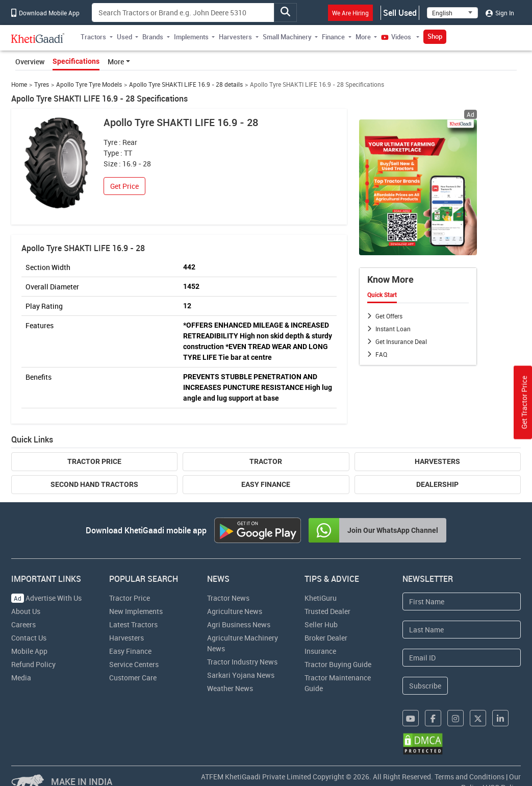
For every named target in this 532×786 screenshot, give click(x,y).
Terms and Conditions (470, 777)
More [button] (363, 37)
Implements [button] (191, 37)
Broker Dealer (326, 638)
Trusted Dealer (327, 611)
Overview (30, 62)
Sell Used (400, 13)
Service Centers (134, 664)
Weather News (230, 688)
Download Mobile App (45, 13)
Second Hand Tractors (94, 484)
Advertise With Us (46, 598)
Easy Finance (266, 484)
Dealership (437, 484)
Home (19, 84)
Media (21, 678)
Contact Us (29, 638)
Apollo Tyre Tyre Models (89, 84)
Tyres (42, 84)
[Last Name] (462, 630)
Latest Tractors (133, 624)
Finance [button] (333, 37)
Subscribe (425, 686)
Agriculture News (235, 611)
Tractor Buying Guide (338, 664)
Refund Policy (33, 664)
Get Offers (389, 316)
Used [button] (124, 37)
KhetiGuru (321, 598)
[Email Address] (462, 658)
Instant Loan (393, 329)
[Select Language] (452, 13)
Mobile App (29, 651)
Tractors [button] (93, 37)
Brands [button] (153, 37)
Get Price (124, 186)
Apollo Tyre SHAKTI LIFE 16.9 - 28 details (186, 84)
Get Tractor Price (524, 403)
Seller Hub (321, 624)
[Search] (183, 13)
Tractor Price (94, 461)
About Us (26, 611)
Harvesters (437, 461)
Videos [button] (397, 37)
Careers (23, 624)
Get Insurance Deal (401, 341)
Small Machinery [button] (287, 37)
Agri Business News (239, 624)
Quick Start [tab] (382, 295)
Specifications (76, 61)
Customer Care (133, 678)
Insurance (320, 651)
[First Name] (462, 601)
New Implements (136, 611)
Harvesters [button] (235, 37)
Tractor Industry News (242, 662)
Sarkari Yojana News (241, 675)
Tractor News (228, 598)
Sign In (500, 13)
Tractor (266, 461)
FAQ (381, 354)
